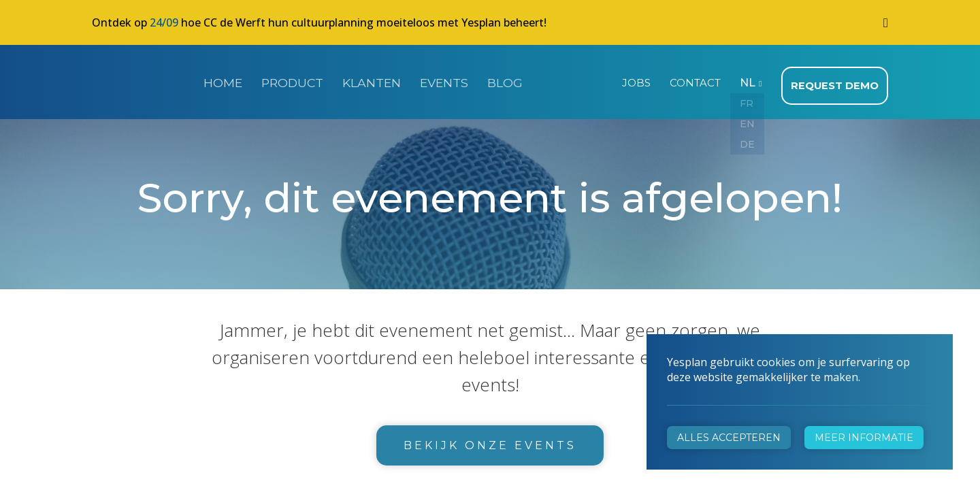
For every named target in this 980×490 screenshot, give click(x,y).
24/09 (164, 22)
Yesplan (143, 80)
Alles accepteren (729, 438)
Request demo (836, 82)
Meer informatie (864, 438)
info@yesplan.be (338, 357)
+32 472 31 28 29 (341, 338)
